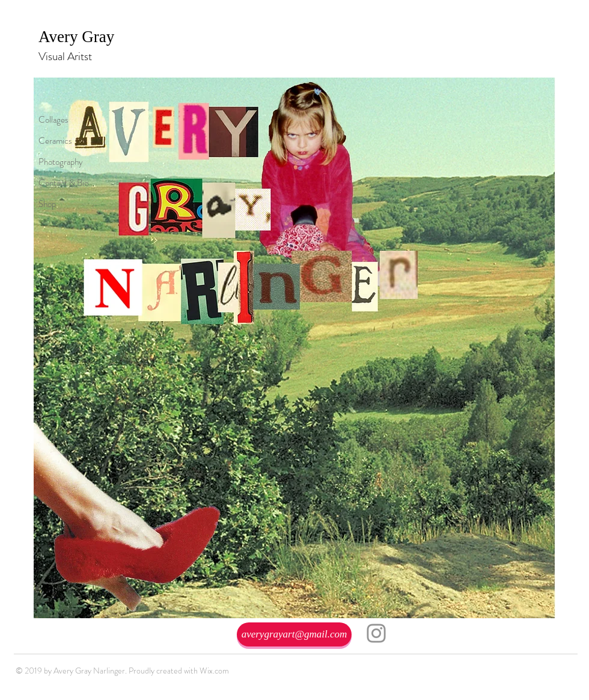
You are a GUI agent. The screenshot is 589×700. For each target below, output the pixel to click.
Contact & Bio (63, 183)
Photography (61, 162)
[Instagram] (376, 633)
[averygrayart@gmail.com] (294, 634)
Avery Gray (78, 37)
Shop (47, 204)
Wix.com (214, 671)
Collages (53, 120)
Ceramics (55, 141)
